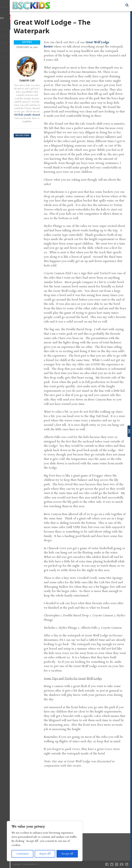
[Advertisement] (85, 797)
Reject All (45, 854)
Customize (23, 854)
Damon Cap (27, 81)
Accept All (67, 854)
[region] (45, 841)
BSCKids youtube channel (27, 115)
